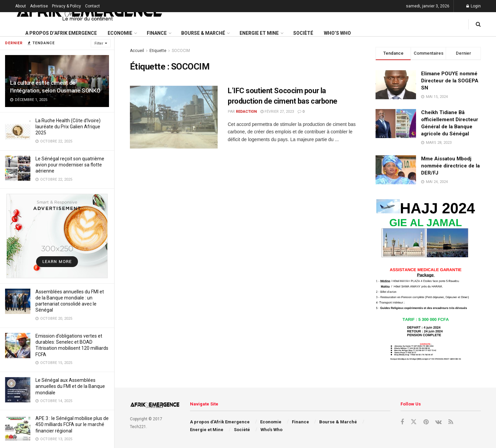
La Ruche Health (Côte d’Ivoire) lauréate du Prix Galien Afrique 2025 (68, 127)
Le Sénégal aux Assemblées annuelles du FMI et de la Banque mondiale (70, 386)
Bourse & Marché (203, 33)
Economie (120, 33)
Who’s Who (337, 33)
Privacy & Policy (66, 6)
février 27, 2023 (277, 112)
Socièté (303, 33)
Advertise (39, 6)
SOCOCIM (181, 51)
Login (474, 6)
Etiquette (158, 51)
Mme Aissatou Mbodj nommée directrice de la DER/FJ (450, 166)
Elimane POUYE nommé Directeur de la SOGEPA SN (450, 81)
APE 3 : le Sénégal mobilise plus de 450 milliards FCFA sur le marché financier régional (72, 424)
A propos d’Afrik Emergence (61, 33)
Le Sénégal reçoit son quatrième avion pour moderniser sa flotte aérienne (70, 165)
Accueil (137, 51)
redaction (246, 112)
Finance (157, 33)
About (21, 6)
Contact (92, 6)
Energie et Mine (259, 33)
